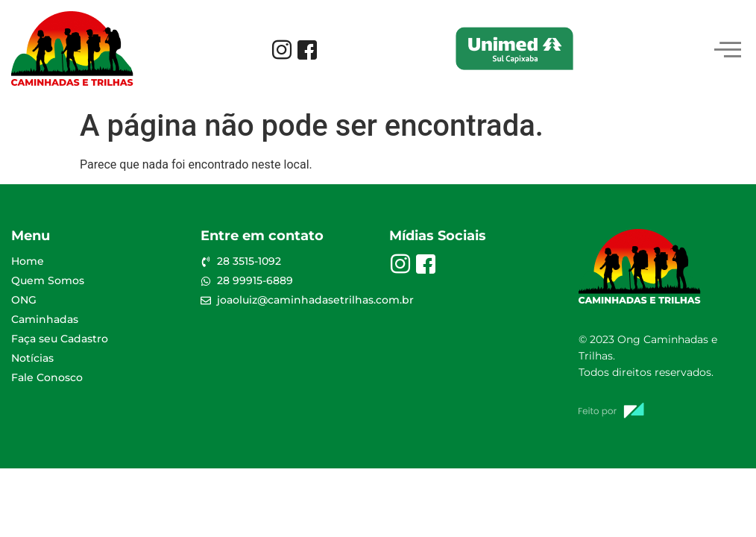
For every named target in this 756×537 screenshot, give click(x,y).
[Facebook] (307, 51)
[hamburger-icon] (728, 51)
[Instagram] (282, 51)
